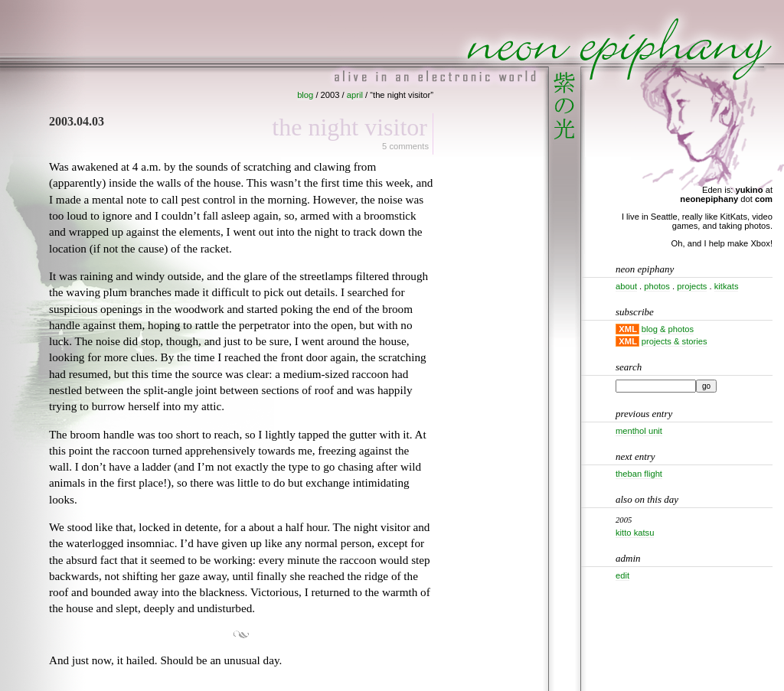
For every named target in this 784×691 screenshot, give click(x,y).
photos (657, 286)
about (626, 286)
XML (628, 329)
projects (692, 286)
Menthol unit (639, 431)
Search (629, 367)
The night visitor (350, 127)
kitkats (727, 286)
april (355, 95)
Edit (622, 575)
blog (305, 95)
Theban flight (639, 474)
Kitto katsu (635, 533)
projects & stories (675, 341)
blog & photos (668, 329)
